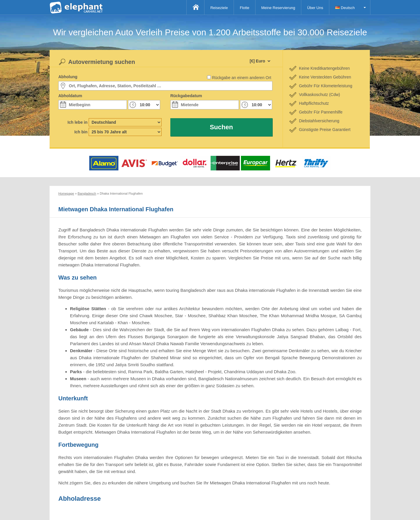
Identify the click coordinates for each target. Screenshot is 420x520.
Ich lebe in (78, 122)
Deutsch (345, 8)
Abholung (68, 77)
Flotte (245, 8)
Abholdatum (70, 96)
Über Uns (315, 8)
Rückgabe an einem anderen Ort (242, 78)
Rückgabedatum (186, 96)
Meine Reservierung (278, 8)
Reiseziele (219, 8)
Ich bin (81, 132)
